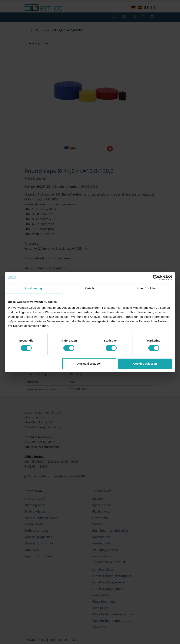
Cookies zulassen (145, 364)
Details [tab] (90, 288)
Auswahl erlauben (89, 364)
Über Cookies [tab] (147, 288)
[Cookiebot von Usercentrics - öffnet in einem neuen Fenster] (156, 278)
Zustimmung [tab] (33, 288)
